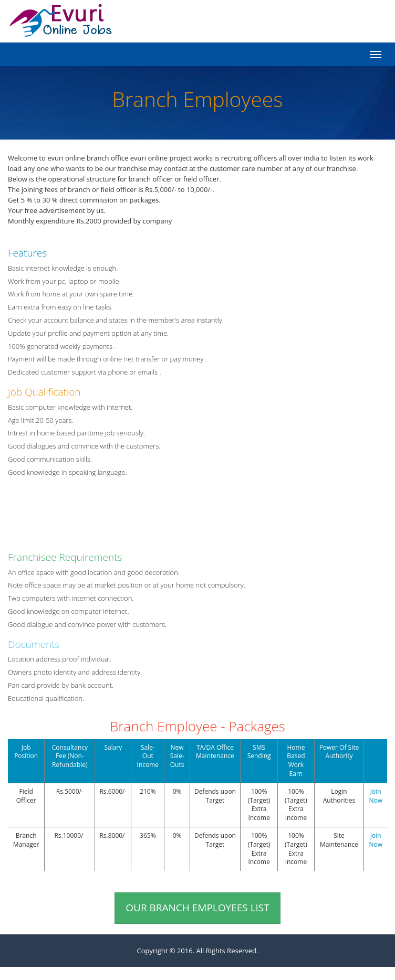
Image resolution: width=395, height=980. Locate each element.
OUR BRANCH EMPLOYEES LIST (197, 908)
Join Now (376, 796)
